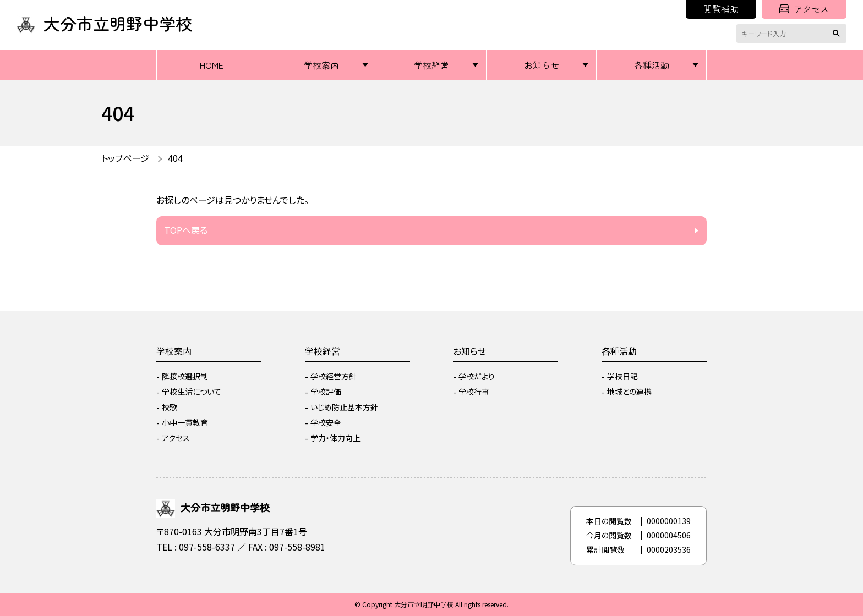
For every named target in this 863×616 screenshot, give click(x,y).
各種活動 (652, 65)
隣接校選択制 (185, 376)
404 (175, 158)
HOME (212, 65)
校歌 (170, 407)
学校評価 (326, 392)
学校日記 (622, 376)
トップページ (125, 158)
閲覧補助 (721, 9)
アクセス (804, 9)
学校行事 (474, 392)
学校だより (477, 376)
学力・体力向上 (335, 438)
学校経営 (431, 65)
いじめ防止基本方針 (344, 407)
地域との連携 (629, 392)
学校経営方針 (334, 376)
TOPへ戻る (186, 230)
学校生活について (192, 392)
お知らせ (542, 65)
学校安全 (326, 422)
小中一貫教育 (185, 422)
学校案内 (321, 65)
